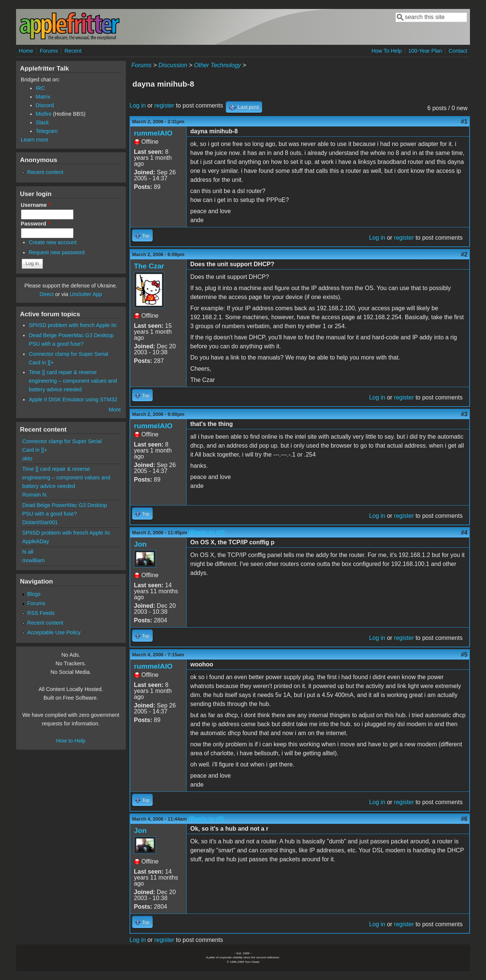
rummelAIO (153, 133)
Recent (73, 51)
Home (26, 51)
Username (36, 205)
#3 (464, 414)
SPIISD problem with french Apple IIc (73, 325)
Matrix (43, 97)
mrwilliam (34, 560)
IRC (40, 88)
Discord (45, 105)
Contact (458, 51)
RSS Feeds (41, 613)
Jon (140, 544)
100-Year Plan (425, 51)
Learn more (35, 140)
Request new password (57, 252)
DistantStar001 (40, 522)
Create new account (53, 242)
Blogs (34, 594)
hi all (28, 552)
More (115, 410)
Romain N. (35, 495)
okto (27, 458)
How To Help (387, 51)
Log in (138, 105)
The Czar (149, 266)
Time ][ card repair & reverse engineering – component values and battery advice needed (73, 381)
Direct (47, 294)
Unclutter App (86, 294)
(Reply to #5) (206, 819)
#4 (464, 533)
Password (35, 224)
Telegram (47, 131)
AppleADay (36, 541)
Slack (42, 122)
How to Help (71, 741)
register (164, 105)
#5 (464, 655)
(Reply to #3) (207, 533)
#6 (464, 819)
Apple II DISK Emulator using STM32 (73, 399)
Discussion (173, 65)
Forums (49, 51)
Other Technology (218, 65)
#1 (464, 122)
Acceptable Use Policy (54, 632)
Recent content (45, 172)
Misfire (44, 114)
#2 (464, 254)
